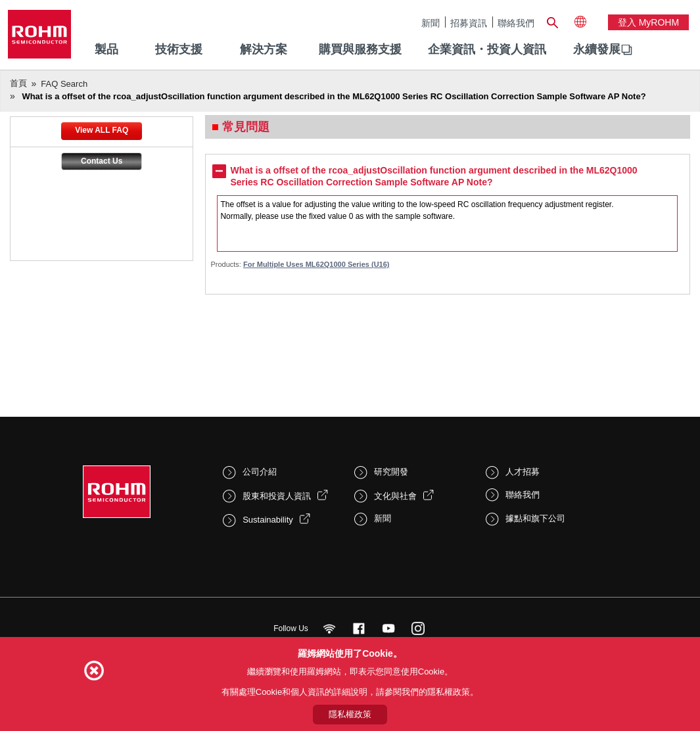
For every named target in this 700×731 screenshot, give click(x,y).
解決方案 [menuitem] (264, 49)
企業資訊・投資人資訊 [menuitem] (487, 49)
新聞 (431, 23)
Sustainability (268, 520)
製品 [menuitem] (106, 49)
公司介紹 (260, 472)
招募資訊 (469, 23)
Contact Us (102, 161)
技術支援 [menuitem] (179, 49)
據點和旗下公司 (535, 518)
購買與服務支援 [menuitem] (360, 49)
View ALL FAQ (102, 130)
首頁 (18, 83)
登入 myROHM (648, 22)
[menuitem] (597, 50)
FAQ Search (64, 84)
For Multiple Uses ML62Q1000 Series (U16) (316, 264)
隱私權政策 (350, 714)
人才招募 (523, 472)
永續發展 (597, 49)
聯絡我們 (516, 23)
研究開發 (391, 472)
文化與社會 (395, 496)
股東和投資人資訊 (277, 496)
